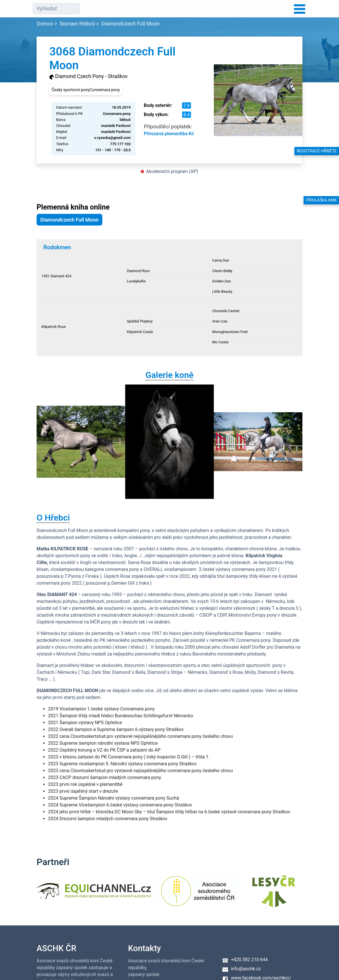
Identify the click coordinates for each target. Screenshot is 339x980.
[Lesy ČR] (274, 895)
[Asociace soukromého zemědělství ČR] (198, 895)
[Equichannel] (94, 895)
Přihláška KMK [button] (321, 200)
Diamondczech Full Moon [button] (69, 220)
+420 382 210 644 (249, 960)
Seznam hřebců (77, 24)
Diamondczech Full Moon (130, 24)
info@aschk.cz (246, 969)
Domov (45, 24)
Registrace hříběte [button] (317, 151)
